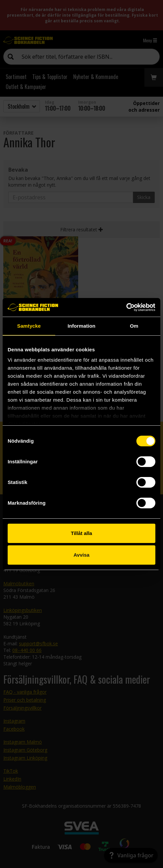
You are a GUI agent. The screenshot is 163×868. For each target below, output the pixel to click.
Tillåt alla (81, 533)
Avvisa (81, 555)
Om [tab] (134, 326)
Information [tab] (81, 326)
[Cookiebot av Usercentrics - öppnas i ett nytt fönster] (126, 307)
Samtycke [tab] (29, 326)
